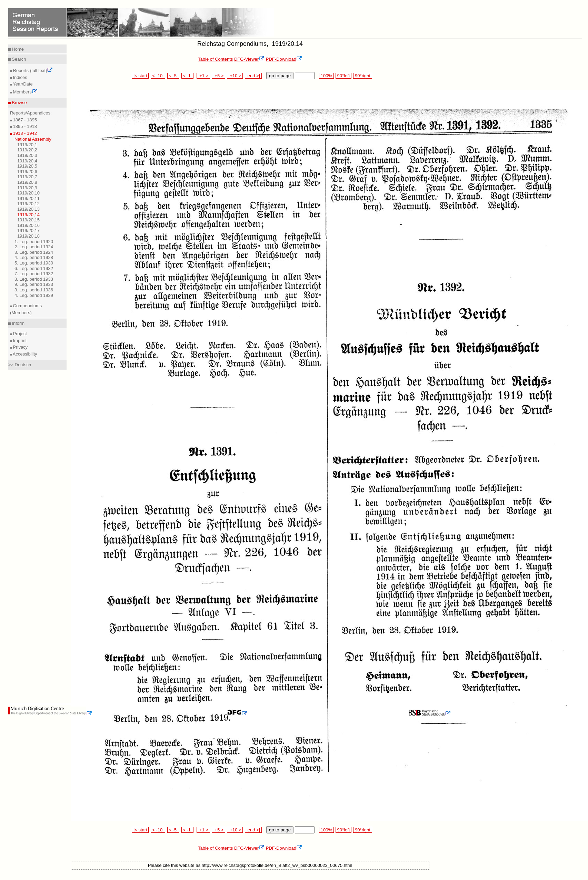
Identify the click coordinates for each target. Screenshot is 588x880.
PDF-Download (284, 59)
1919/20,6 (27, 172)
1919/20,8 (27, 182)
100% (326, 76)
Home (17, 49)
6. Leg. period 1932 (34, 268)
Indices (19, 77)
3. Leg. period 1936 (34, 290)
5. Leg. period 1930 (34, 263)
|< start (140, 76)
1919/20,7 (27, 177)
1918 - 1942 (24, 133)
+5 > (218, 76)
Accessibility (24, 354)
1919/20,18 (28, 236)
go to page (280, 76)
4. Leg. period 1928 (34, 257)
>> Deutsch (20, 365)
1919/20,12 (28, 204)
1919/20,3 (27, 155)
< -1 (188, 76)
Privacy (20, 347)
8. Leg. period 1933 (34, 279)
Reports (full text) (32, 71)
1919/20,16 (28, 225)
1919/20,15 (28, 220)
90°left (343, 76)
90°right (362, 76)
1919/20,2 (27, 150)
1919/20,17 (28, 231)
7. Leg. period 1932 (34, 274)
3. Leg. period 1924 (34, 252)
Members (25, 92)
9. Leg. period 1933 (34, 284)
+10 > (235, 76)
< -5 (173, 76)
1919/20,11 (28, 198)
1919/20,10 (28, 193)
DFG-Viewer (249, 59)
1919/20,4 (27, 161)
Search (18, 59)
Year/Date (22, 84)
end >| (253, 76)
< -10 (158, 76)
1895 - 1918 (24, 126)
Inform (18, 323)
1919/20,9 (27, 188)
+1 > (203, 76)
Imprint (19, 341)
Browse (19, 103)
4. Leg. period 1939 (34, 295)
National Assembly (33, 139)
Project (19, 334)
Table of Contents (215, 59)
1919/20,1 (27, 145)
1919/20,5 (27, 166)
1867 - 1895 (24, 120)
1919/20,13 (28, 209)
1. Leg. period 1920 (34, 242)
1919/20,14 (28, 215)
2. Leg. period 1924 (34, 247)
